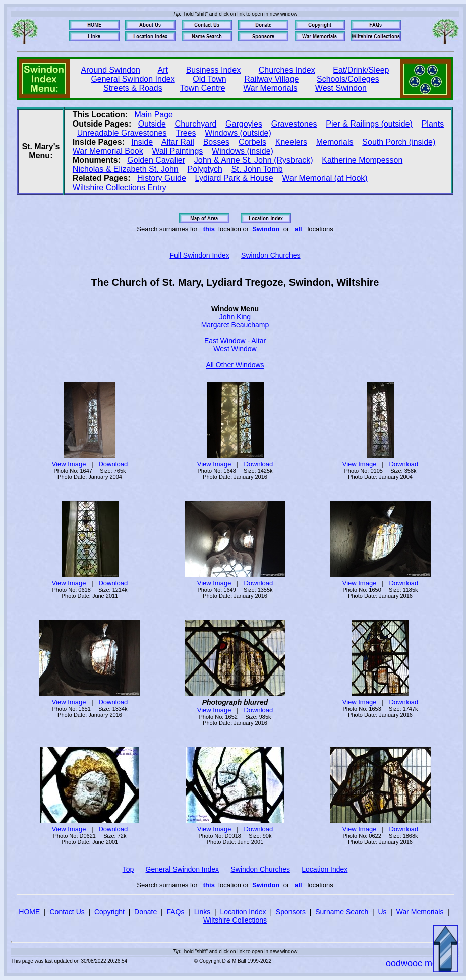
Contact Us (67, 912)
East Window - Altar (235, 341)
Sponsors (291, 912)
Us (382, 912)
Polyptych (205, 169)
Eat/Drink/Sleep (361, 70)
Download (113, 464)
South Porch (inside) (399, 142)
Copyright (109, 912)
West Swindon (341, 88)
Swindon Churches (271, 255)
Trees (186, 133)
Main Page (154, 115)
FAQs (175, 912)
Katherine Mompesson (362, 160)
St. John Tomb (257, 169)
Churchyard (196, 124)
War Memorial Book (108, 151)
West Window (235, 349)
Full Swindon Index (199, 255)
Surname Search (342, 912)
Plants (433, 124)
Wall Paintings (178, 151)
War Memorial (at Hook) (325, 178)
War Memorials (270, 88)
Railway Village (271, 79)
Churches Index (287, 70)
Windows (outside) (238, 133)
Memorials (335, 142)
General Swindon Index (133, 79)
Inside (142, 142)
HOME (29, 912)
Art (163, 70)
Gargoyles (244, 124)
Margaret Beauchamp (235, 325)
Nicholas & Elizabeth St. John (126, 169)
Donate (145, 912)
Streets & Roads (133, 88)
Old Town (209, 79)
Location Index (325, 869)
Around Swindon (111, 70)
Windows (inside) (243, 151)
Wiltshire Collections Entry (120, 187)
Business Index (214, 70)
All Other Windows (235, 365)
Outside (152, 124)
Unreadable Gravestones (122, 133)
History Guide (162, 178)
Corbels (252, 142)
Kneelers (291, 142)
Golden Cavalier (156, 160)
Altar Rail (178, 142)
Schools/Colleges (348, 79)
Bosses (216, 142)
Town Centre (203, 88)
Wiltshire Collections (235, 920)
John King (235, 317)
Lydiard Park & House (234, 178)
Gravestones (294, 124)
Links (202, 912)
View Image (69, 464)
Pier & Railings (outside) (369, 124)
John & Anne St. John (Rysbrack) (254, 160)
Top (128, 869)
